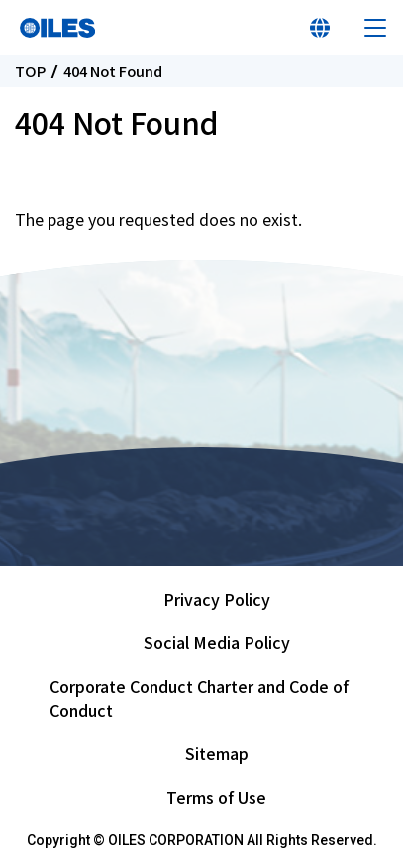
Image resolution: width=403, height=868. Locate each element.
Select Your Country (320, 28)
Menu (375, 28)
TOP (30, 72)
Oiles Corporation (57, 28)
